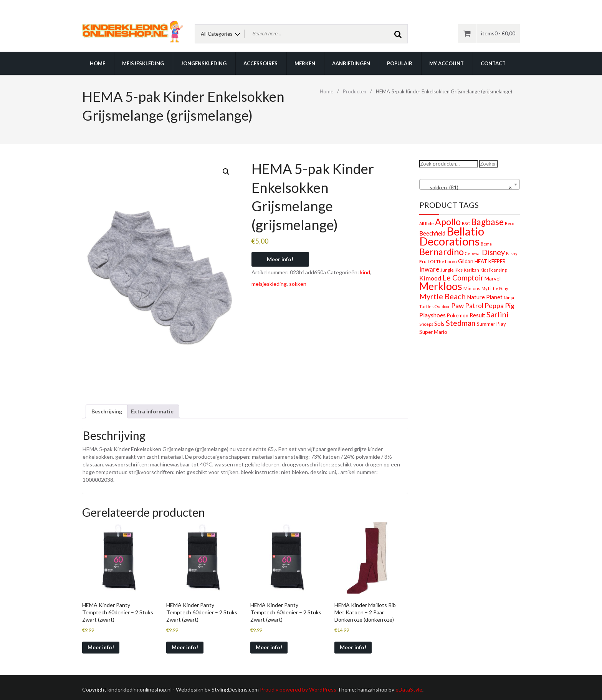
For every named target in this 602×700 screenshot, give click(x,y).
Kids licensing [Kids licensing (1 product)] (494, 270)
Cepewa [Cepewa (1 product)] (473, 253)
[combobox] (470, 184)
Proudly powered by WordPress (298, 689)
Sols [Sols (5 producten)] (439, 323)
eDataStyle (409, 689)
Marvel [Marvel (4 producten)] (493, 278)
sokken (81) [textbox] (467, 187)
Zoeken (488, 164)
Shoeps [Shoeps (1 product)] (426, 324)
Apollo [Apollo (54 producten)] (448, 222)
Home (98, 63)
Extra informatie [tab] (152, 411)
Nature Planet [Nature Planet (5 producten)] (485, 297)
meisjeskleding (269, 284)
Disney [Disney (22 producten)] (493, 252)
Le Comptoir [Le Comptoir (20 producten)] (463, 278)
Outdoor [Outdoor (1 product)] (442, 306)
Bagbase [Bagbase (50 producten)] (487, 222)
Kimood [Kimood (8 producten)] (430, 278)
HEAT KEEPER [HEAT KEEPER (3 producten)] (490, 261)
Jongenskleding (204, 63)
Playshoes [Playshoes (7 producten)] (432, 315)
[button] (226, 172)
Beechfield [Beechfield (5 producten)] (432, 233)
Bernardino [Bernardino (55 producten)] (442, 252)
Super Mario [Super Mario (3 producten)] (433, 332)
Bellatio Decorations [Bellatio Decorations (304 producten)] (452, 236)
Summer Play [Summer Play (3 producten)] (491, 324)
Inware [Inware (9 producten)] (429, 269)
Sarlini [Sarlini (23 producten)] (498, 314)
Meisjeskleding (143, 63)
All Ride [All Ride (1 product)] (427, 223)
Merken (305, 63)
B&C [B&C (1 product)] (466, 223)
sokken (298, 284)
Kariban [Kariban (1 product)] (471, 270)
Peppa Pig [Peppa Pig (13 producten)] (499, 305)
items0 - (498, 33)
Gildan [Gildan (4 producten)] (466, 261)
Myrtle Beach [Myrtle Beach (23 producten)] (442, 296)
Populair (400, 63)
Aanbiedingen (351, 63)
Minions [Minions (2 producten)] (472, 288)
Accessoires (260, 63)
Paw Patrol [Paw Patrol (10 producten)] (467, 306)
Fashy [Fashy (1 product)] (512, 253)
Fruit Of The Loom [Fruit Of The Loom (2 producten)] (438, 261)
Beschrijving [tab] (107, 411)
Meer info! (280, 259)
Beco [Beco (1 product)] (509, 223)
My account (447, 63)
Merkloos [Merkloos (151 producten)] (441, 286)
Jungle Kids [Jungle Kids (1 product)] (451, 270)
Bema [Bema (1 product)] (486, 244)
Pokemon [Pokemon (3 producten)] (458, 315)
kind (365, 272)
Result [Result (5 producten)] (477, 315)
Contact (493, 63)
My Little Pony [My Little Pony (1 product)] (495, 288)
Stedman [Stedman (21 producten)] (461, 323)
